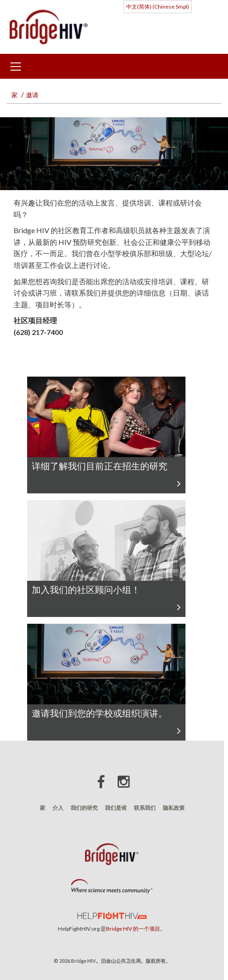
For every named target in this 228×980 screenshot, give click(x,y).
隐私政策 (174, 808)
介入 (58, 808)
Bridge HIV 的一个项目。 (136, 929)
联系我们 (145, 808)
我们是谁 (116, 808)
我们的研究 (84, 808)
